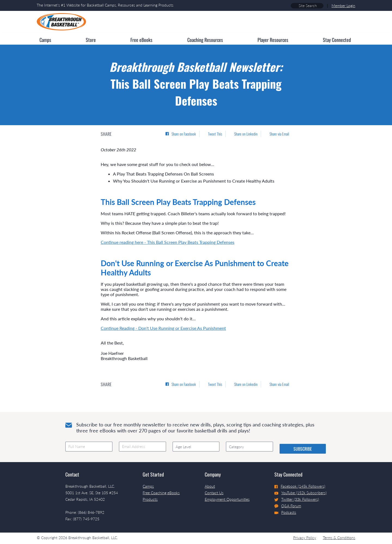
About (210, 486)
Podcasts (285, 512)
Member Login (343, 6)
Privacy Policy (305, 538)
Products (150, 499)
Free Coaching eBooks (161, 493)
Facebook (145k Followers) (300, 486)
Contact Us (214, 493)
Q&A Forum (288, 506)
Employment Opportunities (227, 499)
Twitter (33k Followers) (297, 499)
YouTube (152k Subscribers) (301, 493)
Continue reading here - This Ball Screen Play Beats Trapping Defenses (168, 242)
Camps (148, 486)
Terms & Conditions (339, 538)
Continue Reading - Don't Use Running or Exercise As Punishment (163, 328)
